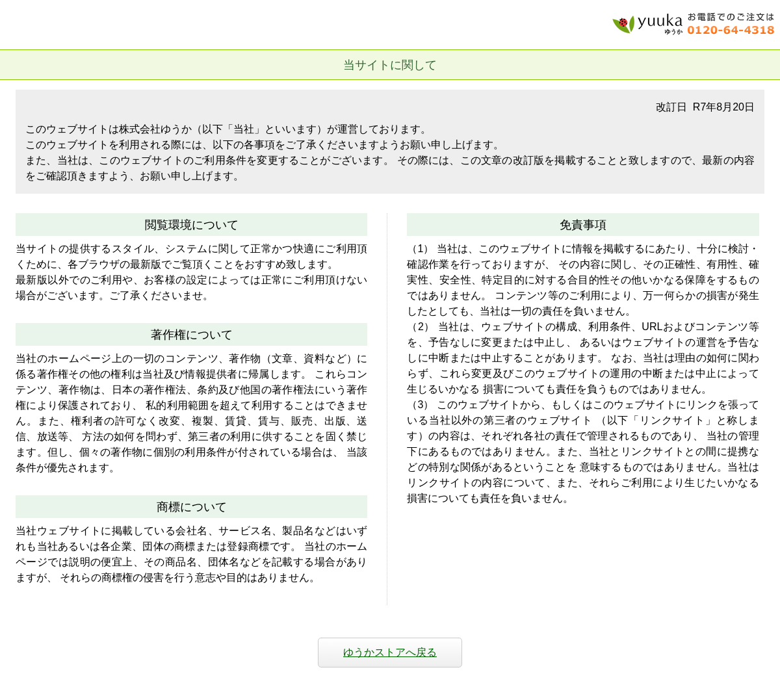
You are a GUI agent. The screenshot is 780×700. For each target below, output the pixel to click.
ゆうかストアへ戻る (390, 652)
